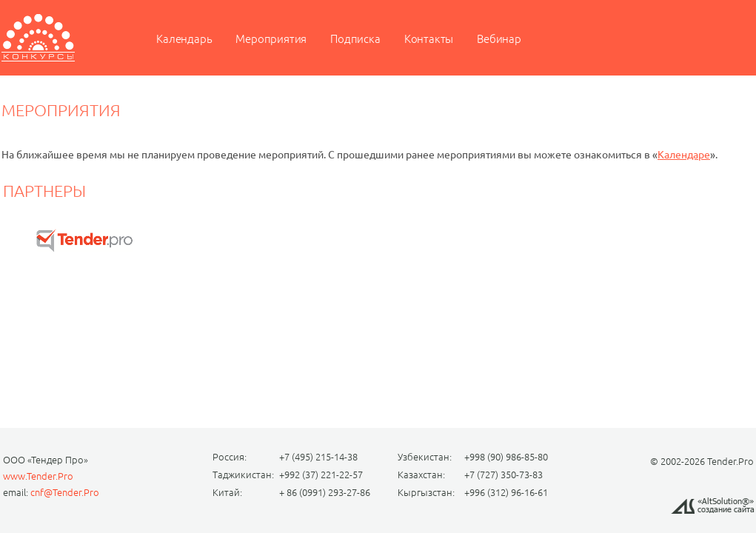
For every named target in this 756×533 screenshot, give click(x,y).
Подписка (355, 39)
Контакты (429, 39)
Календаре (684, 155)
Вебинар (499, 39)
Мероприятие (38, 38)
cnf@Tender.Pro (65, 492)
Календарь (184, 39)
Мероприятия (271, 39)
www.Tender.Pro (38, 476)
